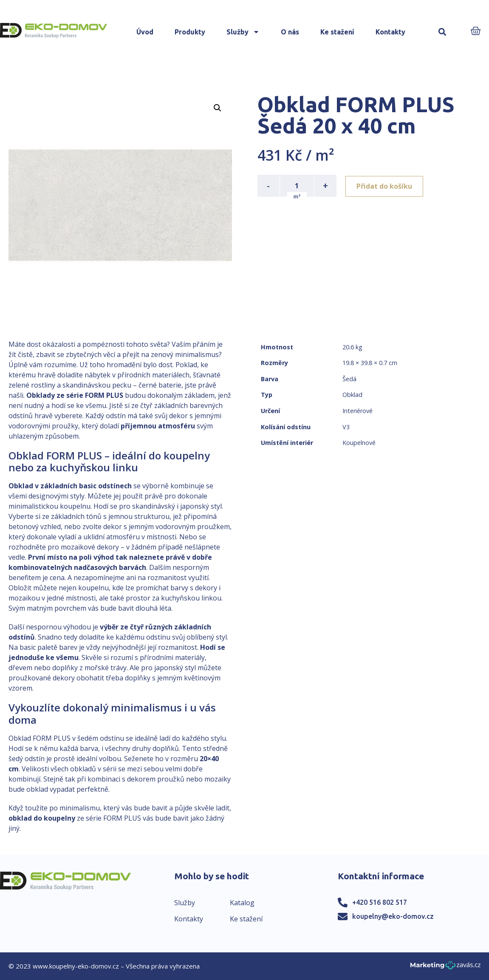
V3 (346, 427)
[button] (442, 32)
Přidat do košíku (386, 186)
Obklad (352, 395)
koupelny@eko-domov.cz (393, 916)
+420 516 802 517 (380, 902)
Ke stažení (337, 32)
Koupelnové (359, 443)
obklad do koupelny (42, 818)
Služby (243, 32)
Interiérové (358, 411)
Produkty (190, 32)
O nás (290, 32)
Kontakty (390, 32)
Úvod (145, 32)
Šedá (349, 379)
